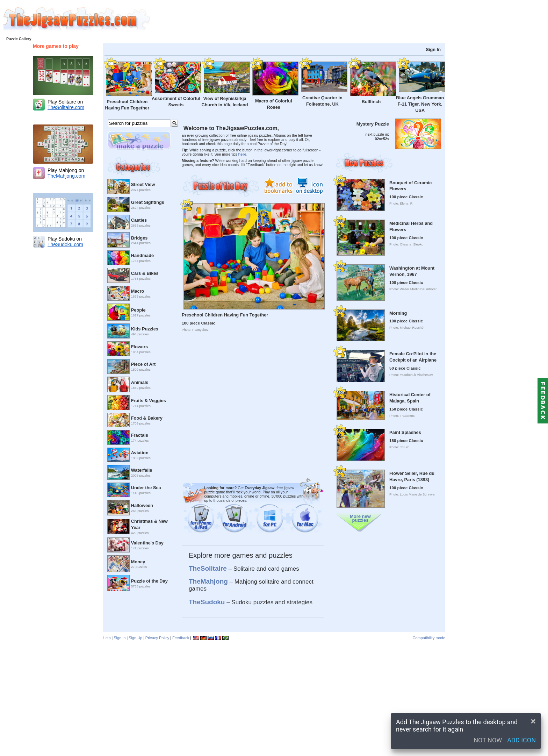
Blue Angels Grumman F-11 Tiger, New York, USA (420, 104)
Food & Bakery (147, 418)
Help (107, 638)
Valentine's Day (147, 543)
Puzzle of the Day (149, 581)
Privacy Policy (157, 638)
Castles (139, 220)
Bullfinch (371, 102)
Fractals (140, 435)
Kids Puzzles (145, 329)
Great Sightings (148, 202)
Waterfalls (142, 470)
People (138, 310)
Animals (140, 382)
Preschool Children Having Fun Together (225, 315)
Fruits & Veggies (149, 401)
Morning (398, 313)
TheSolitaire (208, 568)
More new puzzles (360, 518)
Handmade (142, 255)
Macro (138, 291)
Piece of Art (143, 364)
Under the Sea (146, 488)
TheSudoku (207, 602)
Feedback (181, 638)
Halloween (142, 505)
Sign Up (135, 638)
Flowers (139, 347)
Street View (143, 184)
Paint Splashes (405, 432)
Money (138, 562)
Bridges (139, 238)
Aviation (140, 453)
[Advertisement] (349, 19)
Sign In (433, 49)
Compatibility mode (429, 638)
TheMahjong (208, 581)
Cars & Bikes (145, 273)
